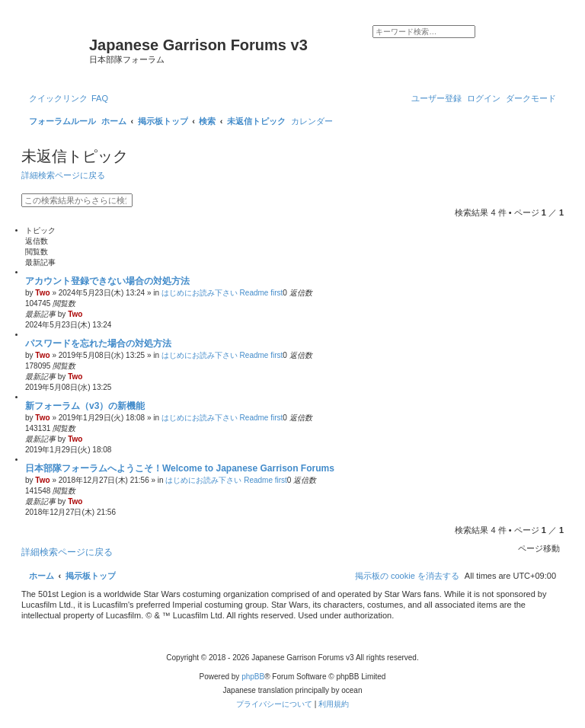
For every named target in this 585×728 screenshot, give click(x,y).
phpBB (253, 677)
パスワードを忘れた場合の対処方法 (98, 343)
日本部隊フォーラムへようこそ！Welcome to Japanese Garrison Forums (180, 468)
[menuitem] (100, 98)
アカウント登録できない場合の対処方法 (107, 281)
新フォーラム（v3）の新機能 (85, 406)
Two (42, 293)
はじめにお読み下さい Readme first (222, 293)
